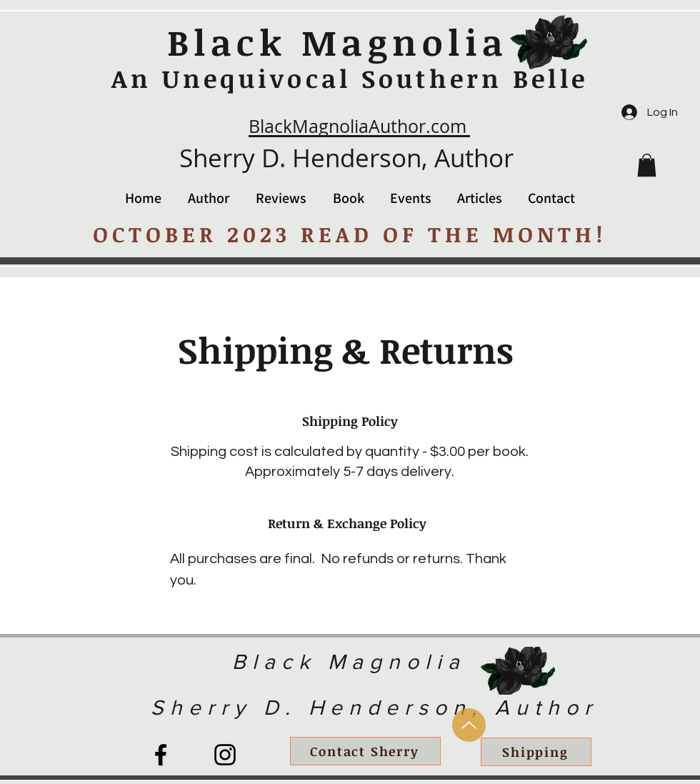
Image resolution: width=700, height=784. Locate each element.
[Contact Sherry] (365, 751)
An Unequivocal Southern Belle (350, 78)
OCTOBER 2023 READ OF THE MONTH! (350, 234)
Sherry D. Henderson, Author (346, 158)
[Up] (469, 725)
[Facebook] (161, 755)
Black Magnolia (338, 41)
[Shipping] (536, 752)
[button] (647, 165)
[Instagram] (225, 755)
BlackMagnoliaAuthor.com (357, 126)
